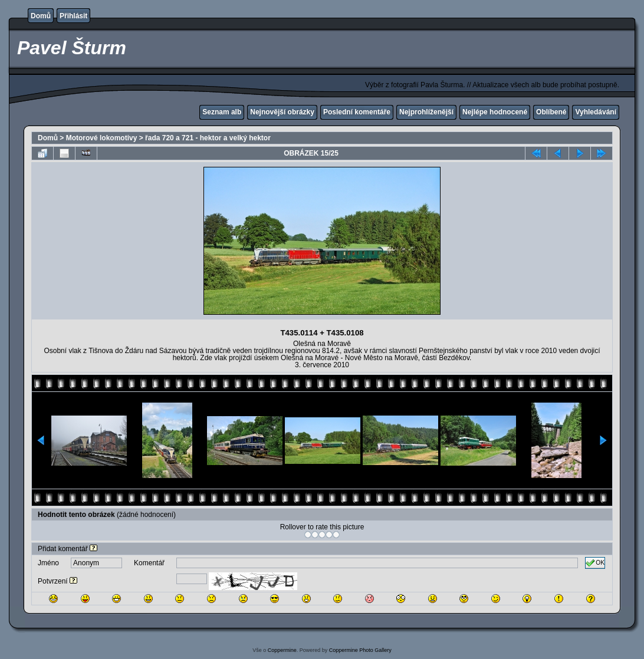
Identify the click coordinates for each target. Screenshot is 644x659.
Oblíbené (551, 112)
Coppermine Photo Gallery (360, 650)
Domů (41, 16)
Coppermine (282, 650)
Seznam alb (222, 112)
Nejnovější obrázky (282, 112)
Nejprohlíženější (426, 112)
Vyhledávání (596, 112)
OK (595, 563)
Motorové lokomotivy (102, 138)
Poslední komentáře (357, 112)
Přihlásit (73, 16)
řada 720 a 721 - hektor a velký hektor (208, 138)
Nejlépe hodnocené (495, 112)
